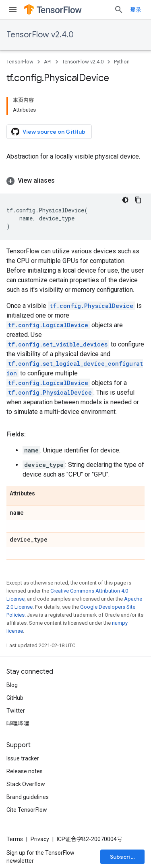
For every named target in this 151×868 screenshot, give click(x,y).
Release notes (25, 771)
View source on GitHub (48, 132)
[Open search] (119, 10)
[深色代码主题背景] (125, 200)
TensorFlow (20, 62)
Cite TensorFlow (27, 810)
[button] (75, 181)
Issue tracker (23, 758)
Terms (15, 839)
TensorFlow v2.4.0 (40, 35)
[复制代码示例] (138, 200)
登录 (136, 10)
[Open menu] (13, 10)
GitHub (15, 698)
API (48, 62)
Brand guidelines (28, 797)
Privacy (40, 839)
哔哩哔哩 (18, 723)
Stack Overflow (26, 784)
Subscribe (124, 857)
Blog (12, 685)
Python (122, 62)
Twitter (16, 711)
